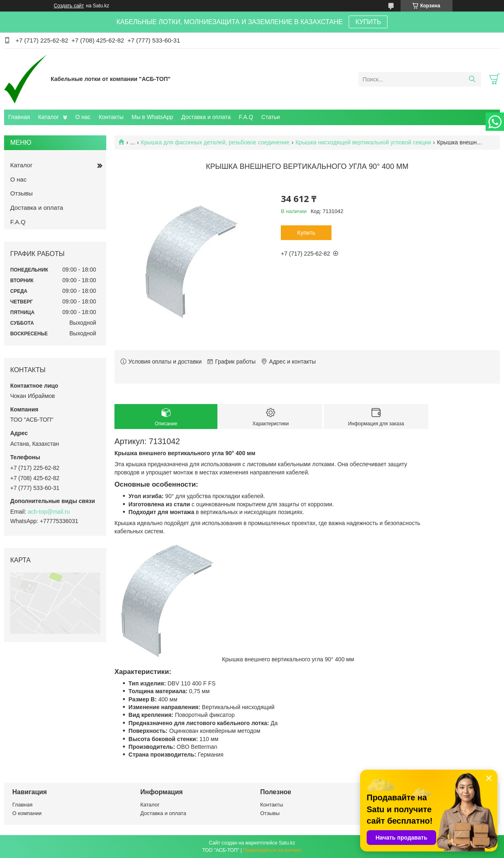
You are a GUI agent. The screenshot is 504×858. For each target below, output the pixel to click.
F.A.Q (246, 117)
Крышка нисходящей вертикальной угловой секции (363, 142)
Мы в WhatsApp (152, 117)
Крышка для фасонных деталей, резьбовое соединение (215, 142)
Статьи (270, 117)
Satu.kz (287, 843)
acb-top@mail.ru (49, 512)
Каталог (48, 117)
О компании (27, 813)
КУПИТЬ (368, 22)
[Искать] (472, 79)
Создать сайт (69, 6)
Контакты (111, 117)
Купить (306, 233)
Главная (19, 117)
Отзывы (21, 193)
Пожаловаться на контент (272, 850)
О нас (83, 117)
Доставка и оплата (206, 117)
